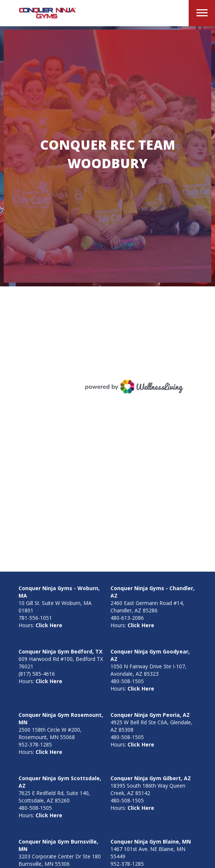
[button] (202, 13)
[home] (46, 13)
